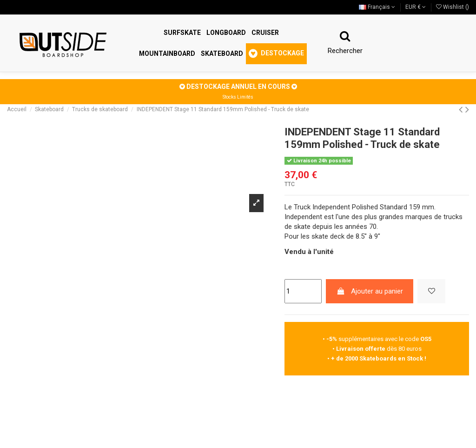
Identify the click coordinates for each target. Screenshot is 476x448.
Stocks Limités (238, 97)
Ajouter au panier (370, 291)
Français (377, 7)
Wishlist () (453, 7)
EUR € (416, 7)
